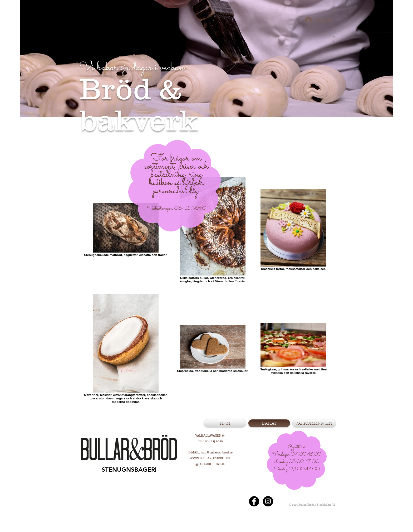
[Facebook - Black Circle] (254, 501)
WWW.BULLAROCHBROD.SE (210, 458)
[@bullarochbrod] (268, 501)
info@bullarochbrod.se (217, 452)
